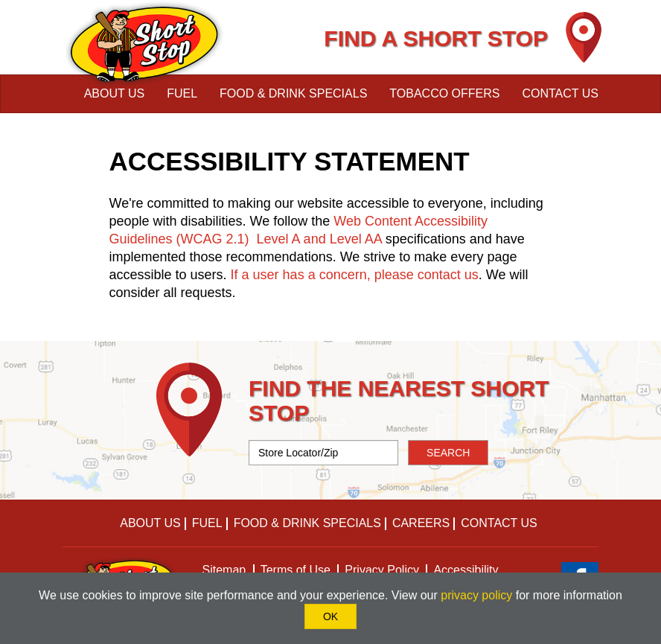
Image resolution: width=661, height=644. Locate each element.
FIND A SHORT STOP (436, 38)
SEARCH (448, 453)
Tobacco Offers (444, 93)
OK (330, 616)
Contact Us (560, 93)
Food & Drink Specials (293, 93)
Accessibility (466, 570)
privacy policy (476, 595)
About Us (115, 93)
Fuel (182, 93)
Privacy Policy (382, 570)
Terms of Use (296, 570)
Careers (421, 523)
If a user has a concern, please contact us (355, 275)
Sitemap (224, 570)
